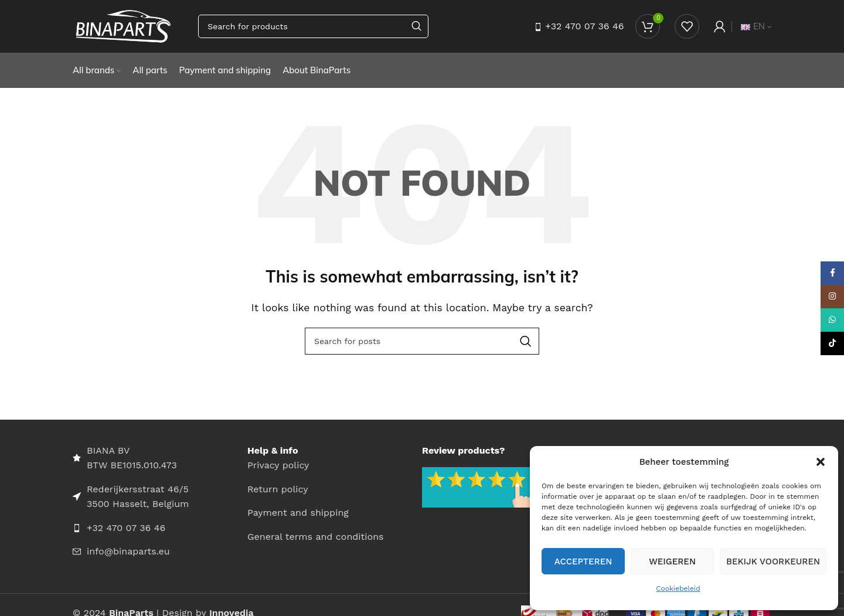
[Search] (313, 26)
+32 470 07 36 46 (584, 26)
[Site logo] (124, 25)
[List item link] (160, 528)
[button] (821, 462)
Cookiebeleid (678, 588)
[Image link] (480, 487)
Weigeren (672, 561)
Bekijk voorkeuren (773, 561)
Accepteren (583, 561)
